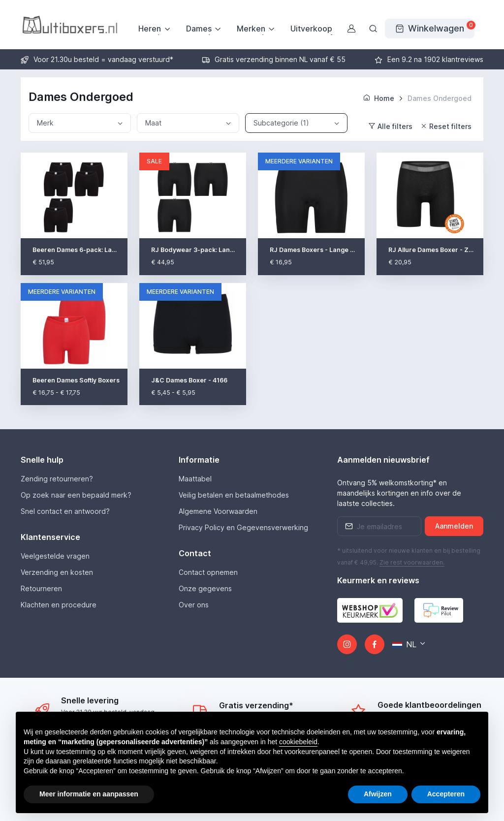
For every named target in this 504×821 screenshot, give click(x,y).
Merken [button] (251, 29)
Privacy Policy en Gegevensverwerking (243, 527)
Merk (45, 123)
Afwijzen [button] (378, 794)
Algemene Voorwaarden (218, 511)
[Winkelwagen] (430, 29)
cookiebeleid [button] (298, 742)
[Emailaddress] (379, 526)
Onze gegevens (205, 588)
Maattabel (195, 479)
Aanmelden (454, 526)
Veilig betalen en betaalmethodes (234, 495)
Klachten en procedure (59, 605)
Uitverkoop (311, 29)
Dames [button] (199, 29)
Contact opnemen (208, 572)
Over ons (194, 605)
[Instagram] (347, 644)
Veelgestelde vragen (55, 556)
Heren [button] (150, 29)
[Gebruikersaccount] (351, 29)
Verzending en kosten (57, 572)
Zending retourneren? (57, 479)
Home (379, 98)
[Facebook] (375, 644)
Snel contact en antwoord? (65, 511)
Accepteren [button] (446, 794)
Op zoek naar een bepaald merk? (76, 495)
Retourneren (41, 588)
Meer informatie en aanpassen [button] (89, 794)
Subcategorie (281, 123)
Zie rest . (412, 562)
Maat (153, 123)
